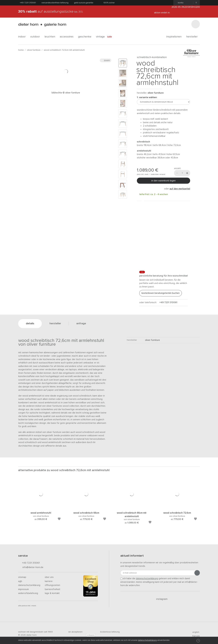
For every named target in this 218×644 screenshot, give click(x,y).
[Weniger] (177, 173)
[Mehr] (187, 173)
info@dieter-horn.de (31, 567)
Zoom (106, 60)
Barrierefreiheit (53, 589)
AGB (20, 581)
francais (195, 636)
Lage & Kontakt (52, 593)
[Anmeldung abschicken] (197, 573)
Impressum (23, 589)
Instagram (160, 599)
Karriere (49, 581)
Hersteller (193, 37)
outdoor (36, 37)
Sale (111, 37)
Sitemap (22, 577)
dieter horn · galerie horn (42, 25)
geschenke (86, 37)
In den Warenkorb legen (163, 181)
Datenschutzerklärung (29, 585)
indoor (23, 37)
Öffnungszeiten (52, 585)
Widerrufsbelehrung (28, 593)
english (195, 632)
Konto (180, 3)
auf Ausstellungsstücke (51, 12)
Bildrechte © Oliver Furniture (66, 93)
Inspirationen (175, 37)
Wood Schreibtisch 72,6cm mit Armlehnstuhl (64, 50)
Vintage (100, 37)
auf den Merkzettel (180, 189)
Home (21, 50)
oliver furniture (34, 50)
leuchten (51, 37)
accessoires (68, 37)
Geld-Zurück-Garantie (84, 3)
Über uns (49, 577)
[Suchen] (196, 24)
